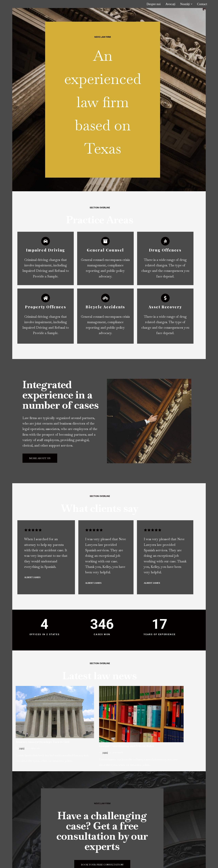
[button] (191, 4)
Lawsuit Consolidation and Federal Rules (138, 703)
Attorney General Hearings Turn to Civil (44, 698)
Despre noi (154, 4)
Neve (14, 863)
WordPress (48, 863)
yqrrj (21, 705)
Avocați (170, 4)
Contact (202, 4)
